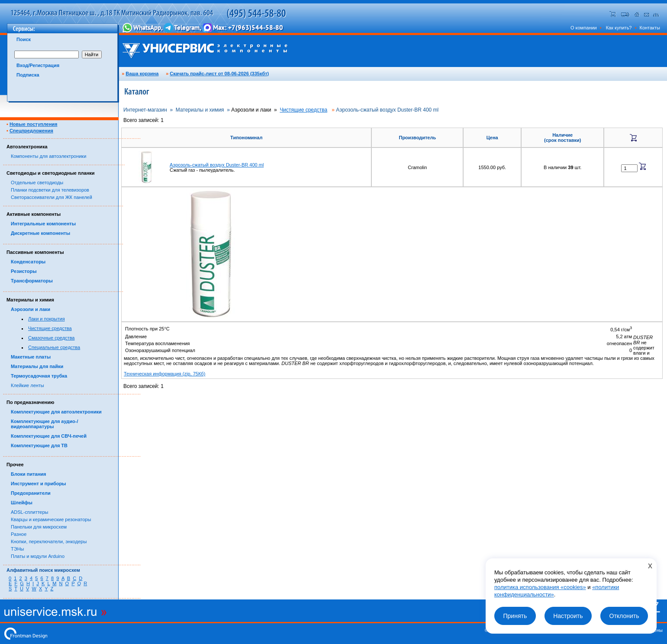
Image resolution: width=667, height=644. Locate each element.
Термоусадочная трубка (39, 376)
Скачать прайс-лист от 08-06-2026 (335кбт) (219, 74)
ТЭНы (17, 549)
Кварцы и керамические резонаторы (51, 519)
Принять (515, 616)
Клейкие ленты (27, 385)
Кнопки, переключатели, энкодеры (49, 541)
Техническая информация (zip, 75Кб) (164, 374)
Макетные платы (31, 357)
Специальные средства (54, 347)
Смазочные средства (51, 338)
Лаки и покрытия (47, 319)
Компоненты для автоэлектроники (48, 156)
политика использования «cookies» (540, 587)
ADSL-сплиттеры (30, 512)
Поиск (24, 39)
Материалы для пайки (37, 366)
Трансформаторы (32, 281)
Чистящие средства (50, 328)
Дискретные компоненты (40, 233)
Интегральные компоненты (43, 224)
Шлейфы (22, 503)
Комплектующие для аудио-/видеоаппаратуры (45, 424)
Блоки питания (29, 474)
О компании (584, 28)
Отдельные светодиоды (37, 183)
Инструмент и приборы (39, 484)
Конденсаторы (28, 262)
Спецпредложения (31, 131)
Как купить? (619, 28)
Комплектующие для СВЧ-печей (49, 436)
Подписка (28, 75)
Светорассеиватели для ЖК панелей (52, 197)
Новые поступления (34, 124)
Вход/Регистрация (38, 65)
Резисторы (24, 271)
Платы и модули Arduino (38, 556)
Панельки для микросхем (39, 527)
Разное (19, 534)
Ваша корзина (142, 74)
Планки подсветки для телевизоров (50, 190)
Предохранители (31, 493)
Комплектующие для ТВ (39, 445)
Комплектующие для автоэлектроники (56, 412)
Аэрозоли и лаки (31, 309)
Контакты (650, 28)
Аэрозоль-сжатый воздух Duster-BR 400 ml (217, 165)
